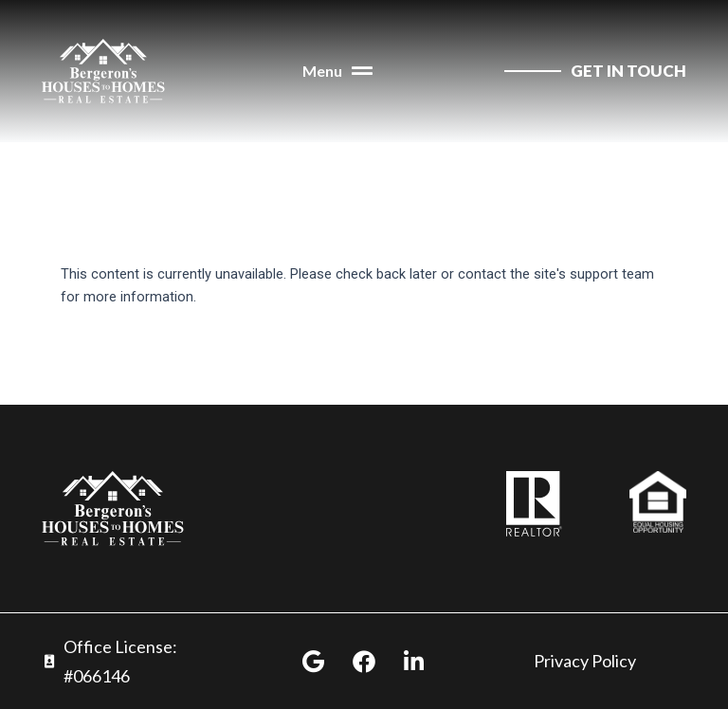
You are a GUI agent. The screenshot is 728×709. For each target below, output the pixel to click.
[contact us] (595, 71)
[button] (337, 72)
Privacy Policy (585, 661)
